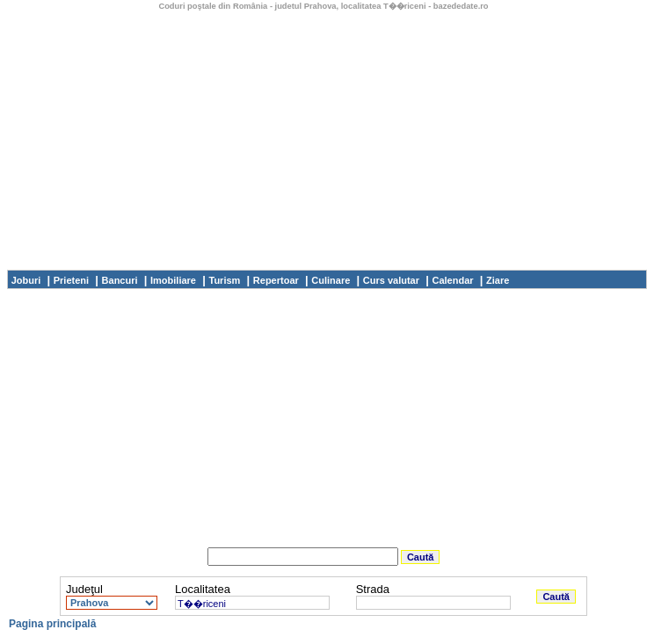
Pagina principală (52, 624)
